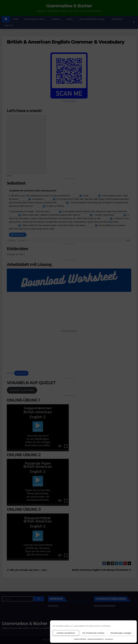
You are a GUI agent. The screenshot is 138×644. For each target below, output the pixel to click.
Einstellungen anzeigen (121, 633)
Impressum (109, 639)
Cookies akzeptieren (66, 633)
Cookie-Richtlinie (80, 639)
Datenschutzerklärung (96, 639)
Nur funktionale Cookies (93, 633)
